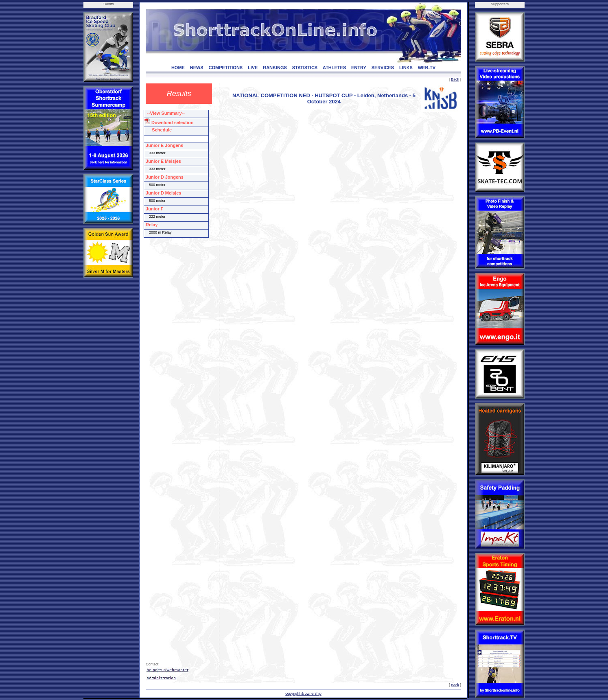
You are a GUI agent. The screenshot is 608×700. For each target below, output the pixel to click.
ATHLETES (334, 68)
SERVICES (383, 68)
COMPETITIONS (225, 68)
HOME (178, 68)
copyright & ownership (303, 693)
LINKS (406, 68)
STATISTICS (305, 68)
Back (455, 79)
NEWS (197, 68)
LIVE (253, 68)
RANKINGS (275, 68)
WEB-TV (427, 68)
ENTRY (359, 68)
